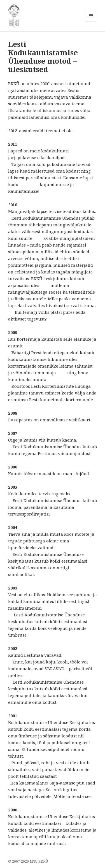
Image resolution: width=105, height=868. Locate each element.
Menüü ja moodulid (91, 21)
